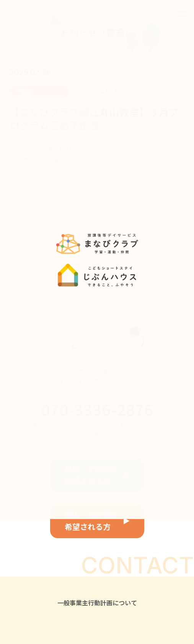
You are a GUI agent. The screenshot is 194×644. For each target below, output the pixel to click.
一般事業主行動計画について (97, 603)
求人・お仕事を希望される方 (91, 521)
